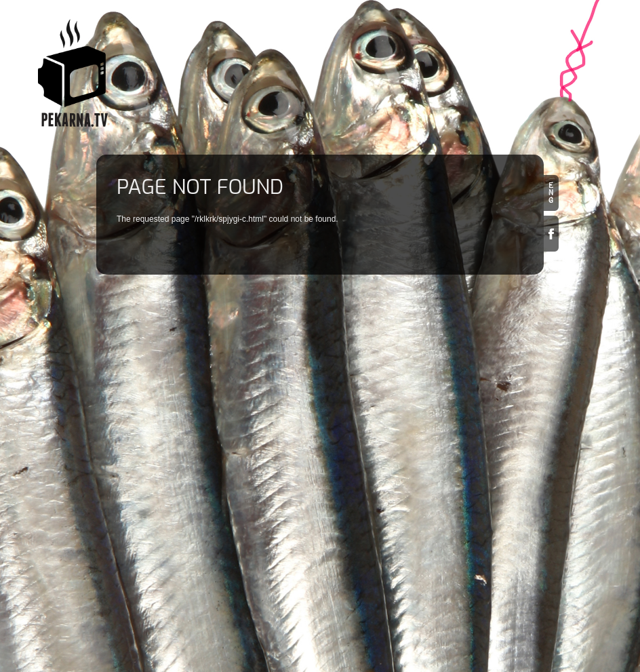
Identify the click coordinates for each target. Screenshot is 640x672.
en (551, 193)
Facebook (551, 234)
